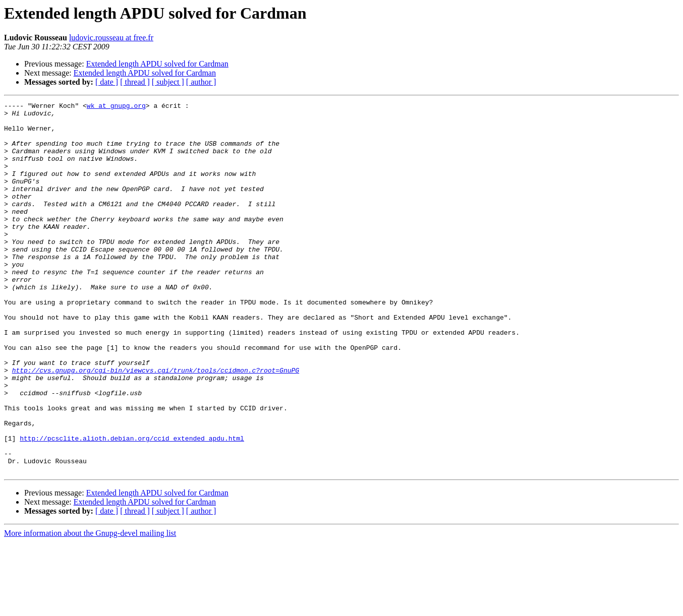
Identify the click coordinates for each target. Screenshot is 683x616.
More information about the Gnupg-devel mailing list (90, 607)
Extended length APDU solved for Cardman (157, 64)
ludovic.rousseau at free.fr (111, 38)
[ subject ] (168, 82)
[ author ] (201, 82)
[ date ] (107, 82)
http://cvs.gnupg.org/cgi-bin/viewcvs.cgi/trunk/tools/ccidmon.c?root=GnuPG (156, 424)
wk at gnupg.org (116, 107)
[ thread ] (135, 82)
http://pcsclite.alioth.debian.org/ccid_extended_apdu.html (132, 506)
